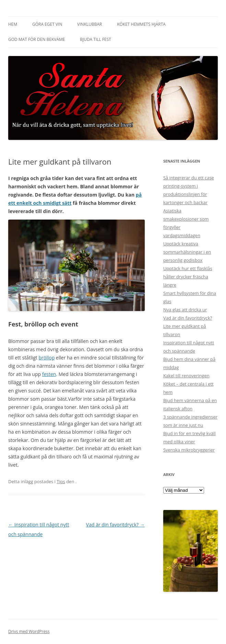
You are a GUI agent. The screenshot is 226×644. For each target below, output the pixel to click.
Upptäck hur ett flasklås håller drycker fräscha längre (188, 277)
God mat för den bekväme (37, 39)
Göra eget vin (47, 24)
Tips (61, 481)
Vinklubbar (90, 24)
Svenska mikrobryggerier (189, 450)
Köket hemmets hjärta (141, 24)
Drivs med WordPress (29, 631)
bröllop (46, 358)
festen (49, 374)
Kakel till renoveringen (186, 376)
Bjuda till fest (96, 39)
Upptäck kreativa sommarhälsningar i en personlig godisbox (187, 252)
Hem (13, 24)
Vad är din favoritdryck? (115, 525)
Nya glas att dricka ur (185, 310)
